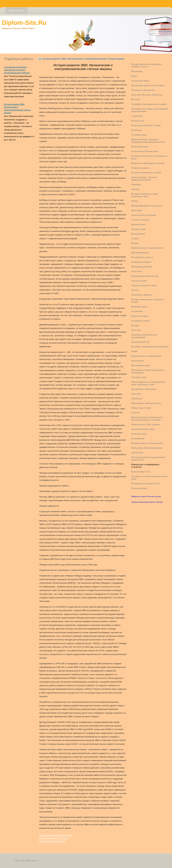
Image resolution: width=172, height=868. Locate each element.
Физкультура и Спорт (141, 408)
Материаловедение (140, 253)
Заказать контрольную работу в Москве (147, 502)
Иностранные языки (141, 365)
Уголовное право (139, 135)
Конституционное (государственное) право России (148, 459)
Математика (137, 71)
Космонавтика (138, 439)
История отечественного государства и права (149, 157)
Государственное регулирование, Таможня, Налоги (146, 65)
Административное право (143, 429)
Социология (137, 116)
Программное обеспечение (144, 389)
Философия (137, 210)
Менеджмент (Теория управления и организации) (148, 371)
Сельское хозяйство (140, 220)
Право (134, 76)
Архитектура (137, 453)
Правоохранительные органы (145, 276)
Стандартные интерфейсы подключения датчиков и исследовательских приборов (17, 70)
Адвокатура (137, 399)
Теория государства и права (144, 285)
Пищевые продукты (140, 168)
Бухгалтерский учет (140, 342)
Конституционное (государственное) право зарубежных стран (148, 383)
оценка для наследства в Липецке (54, 838)
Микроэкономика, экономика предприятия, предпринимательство (148, 141)
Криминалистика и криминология (147, 248)
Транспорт (136, 394)
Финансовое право (140, 316)
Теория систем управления (144, 215)
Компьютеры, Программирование (147, 448)
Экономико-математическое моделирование (144, 336)
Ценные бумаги (138, 224)
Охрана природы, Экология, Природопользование (144, 179)
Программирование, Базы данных (147, 206)
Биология (136, 99)
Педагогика (137, 130)
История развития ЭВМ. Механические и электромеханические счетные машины (83, 59)
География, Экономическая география (149, 104)
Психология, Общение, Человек (146, 125)
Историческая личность (142, 257)
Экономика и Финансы (142, 295)
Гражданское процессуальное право (148, 85)
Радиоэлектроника (140, 147)
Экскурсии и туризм (141, 321)
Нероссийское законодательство (146, 403)
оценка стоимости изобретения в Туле (56, 835)
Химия (134, 351)
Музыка (135, 243)
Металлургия (137, 361)
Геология (135, 413)
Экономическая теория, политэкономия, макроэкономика (150, 110)
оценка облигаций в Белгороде (52, 841)
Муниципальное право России (145, 484)
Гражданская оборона (141, 262)
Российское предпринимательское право (150, 347)
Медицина (136, 184)
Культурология (138, 234)
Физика (135, 201)
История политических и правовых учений (148, 301)
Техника (135, 239)
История (135, 325)
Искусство (136, 330)
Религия (135, 290)
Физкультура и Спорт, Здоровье (146, 424)
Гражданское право (140, 81)
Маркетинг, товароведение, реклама (148, 163)
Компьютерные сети (141, 472)
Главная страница (16, 10)
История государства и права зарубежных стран (145, 195)
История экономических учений (146, 173)
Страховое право (139, 377)
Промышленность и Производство (147, 443)
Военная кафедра (139, 488)
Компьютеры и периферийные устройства (145, 466)
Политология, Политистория (144, 151)
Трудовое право (138, 229)
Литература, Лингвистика (143, 90)
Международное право (142, 267)
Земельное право (139, 281)
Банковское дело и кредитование (146, 356)
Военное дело (138, 121)
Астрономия (137, 311)
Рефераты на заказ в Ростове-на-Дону (146, 496)
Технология (137, 271)
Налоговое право (139, 434)
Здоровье (135, 189)
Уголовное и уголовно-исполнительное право (149, 478)
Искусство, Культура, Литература (147, 95)
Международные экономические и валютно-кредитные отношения (147, 419)
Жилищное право (139, 307)
